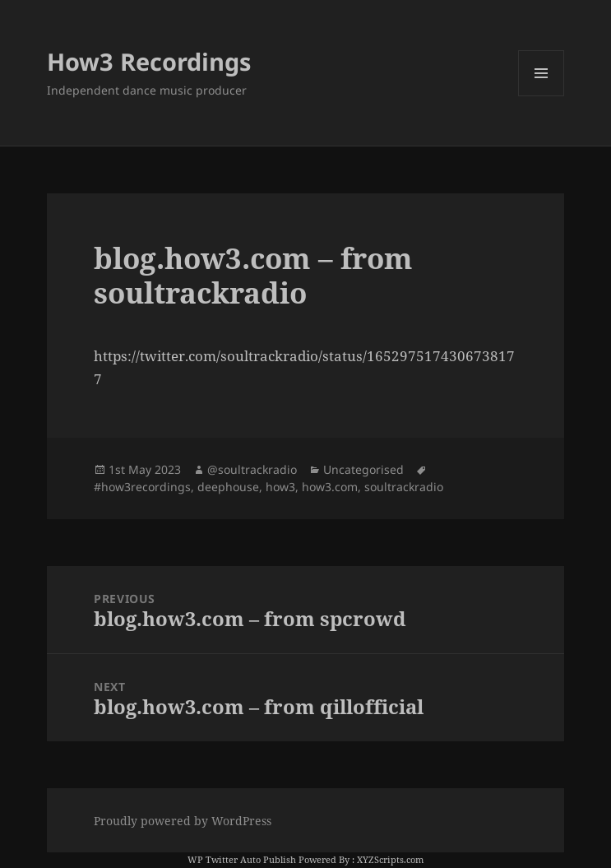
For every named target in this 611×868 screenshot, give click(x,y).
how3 (280, 487)
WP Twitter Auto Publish (242, 859)
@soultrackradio (252, 469)
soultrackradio (404, 487)
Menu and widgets (542, 96)
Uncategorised (363, 469)
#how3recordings (142, 487)
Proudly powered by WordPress (183, 821)
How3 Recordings (149, 61)
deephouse (228, 487)
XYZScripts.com (390, 859)
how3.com (330, 487)
